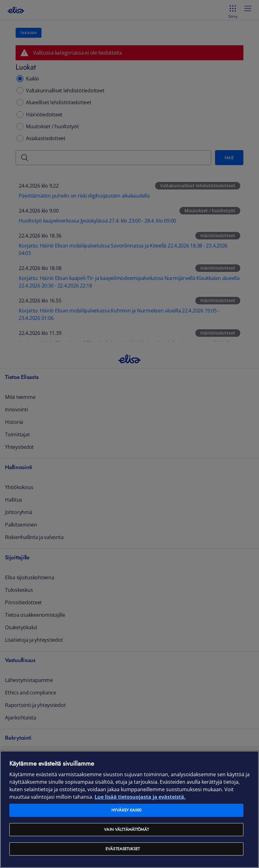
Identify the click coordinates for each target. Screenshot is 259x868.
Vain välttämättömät (126, 829)
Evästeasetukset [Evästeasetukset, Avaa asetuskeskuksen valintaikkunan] (123, 849)
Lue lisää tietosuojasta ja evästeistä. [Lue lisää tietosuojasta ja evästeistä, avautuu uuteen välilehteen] (140, 797)
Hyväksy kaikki (126, 810)
